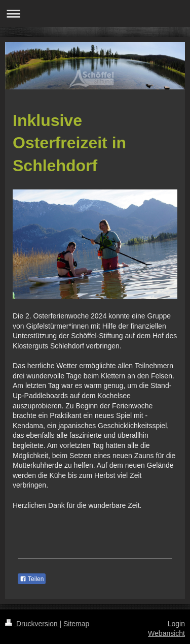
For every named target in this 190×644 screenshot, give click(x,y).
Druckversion (32, 624)
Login (176, 624)
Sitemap (76, 624)
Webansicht (166, 633)
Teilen (32, 579)
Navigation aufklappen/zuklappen (95, 13)
